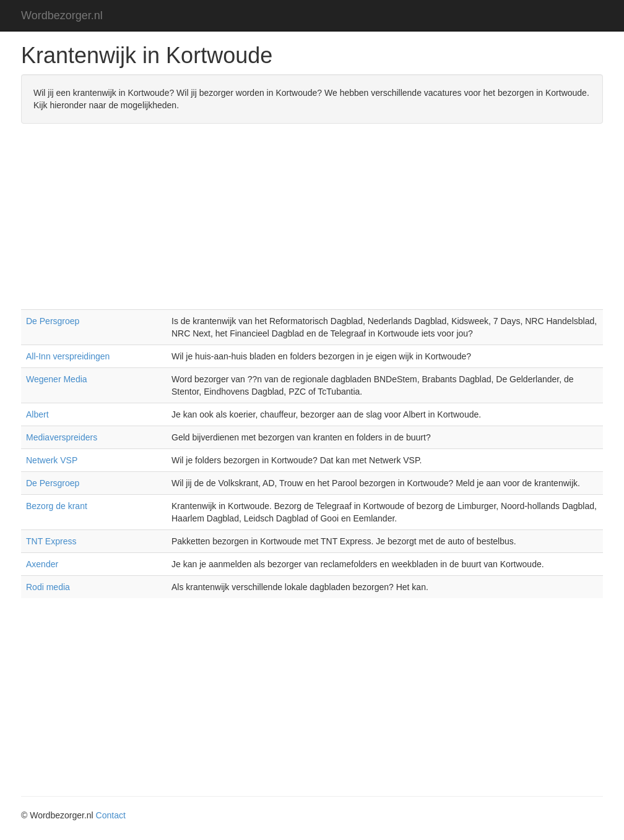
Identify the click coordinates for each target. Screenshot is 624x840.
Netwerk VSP (52, 460)
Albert (37, 414)
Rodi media (48, 587)
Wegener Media (57, 379)
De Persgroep (53, 321)
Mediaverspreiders (62, 437)
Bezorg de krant (57, 506)
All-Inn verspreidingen (68, 356)
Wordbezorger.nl (62, 15)
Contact (111, 815)
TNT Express (51, 541)
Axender (42, 564)
